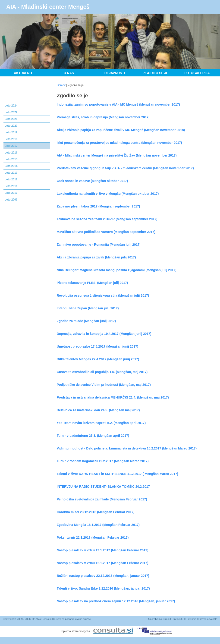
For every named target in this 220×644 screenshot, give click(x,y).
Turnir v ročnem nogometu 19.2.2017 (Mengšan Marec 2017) (103, 461)
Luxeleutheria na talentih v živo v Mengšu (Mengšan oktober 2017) (108, 194)
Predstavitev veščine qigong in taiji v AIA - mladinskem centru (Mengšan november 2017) (125, 168)
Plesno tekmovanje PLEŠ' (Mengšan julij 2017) (92, 283)
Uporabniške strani (159, 619)
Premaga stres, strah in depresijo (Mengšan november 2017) (103, 117)
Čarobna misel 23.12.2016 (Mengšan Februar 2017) (96, 512)
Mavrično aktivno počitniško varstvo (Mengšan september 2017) (106, 232)
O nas (69, 73)
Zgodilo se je (156, 73)
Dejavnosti (115, 73)
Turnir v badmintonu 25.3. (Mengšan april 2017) (93, 436)
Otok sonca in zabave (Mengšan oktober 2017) (92, 181)
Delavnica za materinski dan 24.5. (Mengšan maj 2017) (98, 410)
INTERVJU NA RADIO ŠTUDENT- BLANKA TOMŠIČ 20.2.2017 (103, 487)
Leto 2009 (11, 200)
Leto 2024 (11, 106)
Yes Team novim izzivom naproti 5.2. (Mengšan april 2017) (101, 423)
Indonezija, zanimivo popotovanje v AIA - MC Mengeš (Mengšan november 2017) (118, 104)
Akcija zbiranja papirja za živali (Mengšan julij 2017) (96, 257)
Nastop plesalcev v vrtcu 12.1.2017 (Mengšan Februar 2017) (102, 563)
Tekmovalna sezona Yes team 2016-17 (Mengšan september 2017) (107, 219)
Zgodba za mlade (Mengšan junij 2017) (86, 321)
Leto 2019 (11, 132)
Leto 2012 (11, 179)
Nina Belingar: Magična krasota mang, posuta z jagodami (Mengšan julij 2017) (117, 270)
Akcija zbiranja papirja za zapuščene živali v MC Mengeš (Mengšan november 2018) (121, 130)
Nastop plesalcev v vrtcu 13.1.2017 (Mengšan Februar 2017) (102, 550)
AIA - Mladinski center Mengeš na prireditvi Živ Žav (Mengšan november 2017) (117, 155)
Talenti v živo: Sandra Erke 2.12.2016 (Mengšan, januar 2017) (103, 588)
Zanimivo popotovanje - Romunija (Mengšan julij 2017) (99, 245)
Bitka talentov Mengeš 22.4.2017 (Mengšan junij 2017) (98, 359)
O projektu (178, 619)
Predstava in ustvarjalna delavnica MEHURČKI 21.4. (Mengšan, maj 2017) (113, 397)
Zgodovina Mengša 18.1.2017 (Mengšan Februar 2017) (98, 525)
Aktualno (23, 73)
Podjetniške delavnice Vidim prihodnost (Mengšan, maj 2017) (104, 385)
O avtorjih (191, 619)
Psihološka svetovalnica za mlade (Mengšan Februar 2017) (102, 499)
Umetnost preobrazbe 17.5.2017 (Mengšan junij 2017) (97, 346)
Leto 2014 (11, 166)
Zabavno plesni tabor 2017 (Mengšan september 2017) (98, 206)
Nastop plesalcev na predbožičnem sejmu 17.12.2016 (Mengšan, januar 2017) (116, 601)
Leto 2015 (11, 159)
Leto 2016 (11, 153)
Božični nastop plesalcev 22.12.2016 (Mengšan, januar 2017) (103, 576)
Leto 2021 (11, 119)
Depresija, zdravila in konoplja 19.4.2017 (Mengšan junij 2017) (104, 334)
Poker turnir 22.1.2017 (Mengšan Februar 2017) (93, 537)
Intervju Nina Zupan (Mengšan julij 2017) (88, 308)
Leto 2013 (11, 173)
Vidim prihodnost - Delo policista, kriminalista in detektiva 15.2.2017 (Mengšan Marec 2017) (127, 448)
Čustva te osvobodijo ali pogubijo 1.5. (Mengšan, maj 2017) (102, 372)
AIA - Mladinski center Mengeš (48, 7)
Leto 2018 (11, 139)
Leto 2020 (11, 126)
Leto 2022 (11, 112)
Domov (61, 85)
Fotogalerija (197, 73)
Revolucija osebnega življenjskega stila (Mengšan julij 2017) (103, 295)
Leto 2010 (11, 193)
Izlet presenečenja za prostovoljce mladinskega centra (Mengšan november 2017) (119, 143)
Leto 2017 (11, 146)
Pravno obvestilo (208, 619)
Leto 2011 (11, 186)
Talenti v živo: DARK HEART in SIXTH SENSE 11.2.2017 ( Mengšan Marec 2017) (117, 474)
